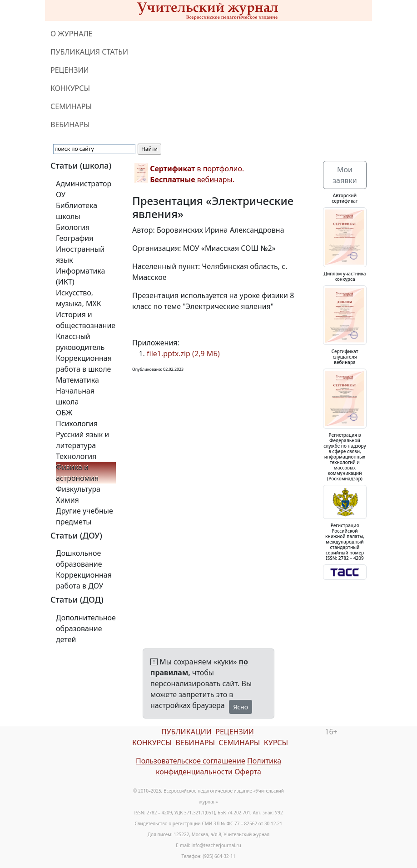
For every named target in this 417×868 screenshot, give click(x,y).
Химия (67, 500)
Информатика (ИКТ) (80, 276)
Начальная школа (75, 396)
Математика (77, 380)
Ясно (241, 707)
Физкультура (78, 489)
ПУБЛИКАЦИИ (186, 732)
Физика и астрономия (77, 473)
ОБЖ (64, 413)
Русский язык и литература (82, 440)
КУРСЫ (276, 743)
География (74, 238)
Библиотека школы (77, 211)
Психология (77, 424)
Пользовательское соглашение (191, 761)
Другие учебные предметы (84, 516)
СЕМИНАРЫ (71, 106)
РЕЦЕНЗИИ (70, 70)
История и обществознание (86, 320)
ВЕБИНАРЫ (70, 125)
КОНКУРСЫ (70, 88)
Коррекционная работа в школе (84, 364)
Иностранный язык (80, 254)
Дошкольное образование (79, 559)
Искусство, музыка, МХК (79, 298)
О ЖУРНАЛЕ (72, 34)
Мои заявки (345, 175)
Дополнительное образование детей (86, 629)
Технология (76, 456)
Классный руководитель (80, 342)
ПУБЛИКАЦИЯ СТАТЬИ (89, 52)
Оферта (248, 772)
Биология (73, 227)
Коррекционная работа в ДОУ (84, 580)
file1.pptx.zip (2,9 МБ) (183, 354)
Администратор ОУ (84, 189)
